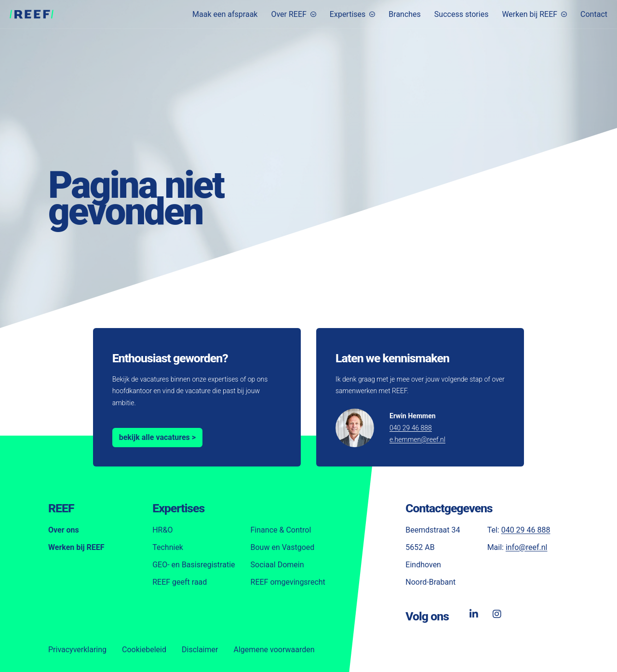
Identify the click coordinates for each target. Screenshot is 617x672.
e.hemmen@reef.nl (417, 439)
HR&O (162, 530)
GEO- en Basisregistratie (194, 565)
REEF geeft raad (180, 582)
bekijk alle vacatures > (157, 437)
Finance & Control (281, 530)
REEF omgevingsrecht (288, 582)
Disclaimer (200, 650)
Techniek (168, 547)
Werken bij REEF (76, 547)
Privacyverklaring (77, 650)
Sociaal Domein (277, 565)
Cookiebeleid (144, 650)
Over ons (64, 530)
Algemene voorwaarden (274, 650)
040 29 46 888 (411, 428)
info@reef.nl (527, 547)
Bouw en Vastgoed (283, 547)
